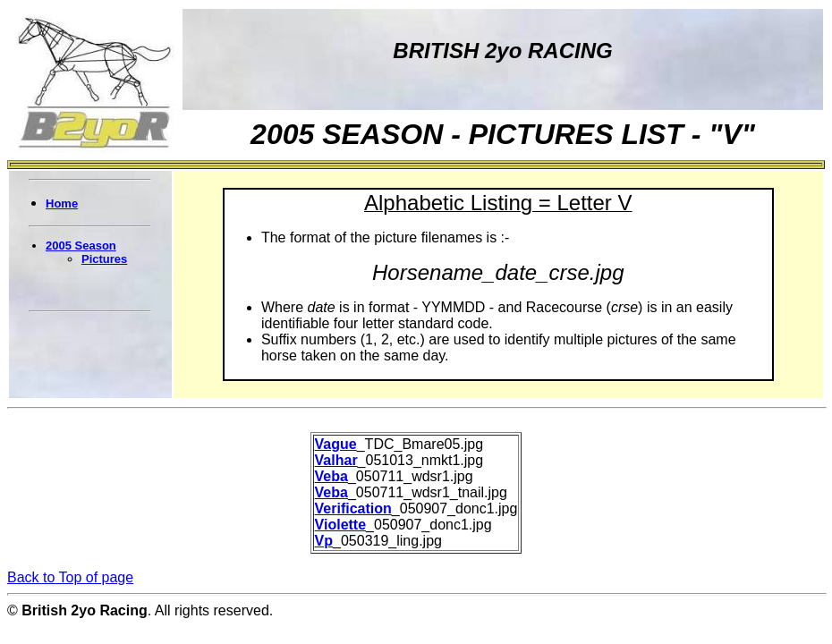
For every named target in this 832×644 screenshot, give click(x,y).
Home (62, 203)
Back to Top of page (70, 577)
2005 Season (81, 246)
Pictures (104, 259)
